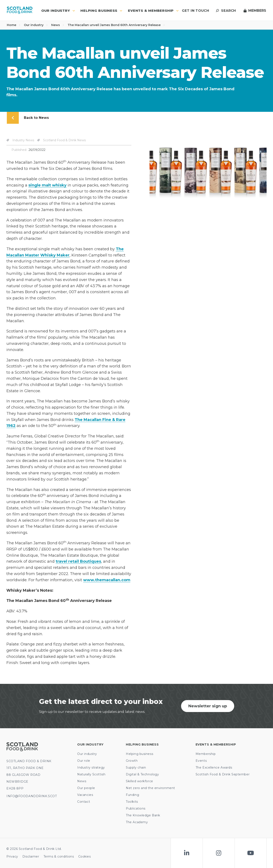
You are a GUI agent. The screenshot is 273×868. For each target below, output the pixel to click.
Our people (86, 788)
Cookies (85, 856)
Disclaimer (31, 856)
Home (14, 25)
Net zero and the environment (150, 788)
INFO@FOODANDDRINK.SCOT (32, 796)
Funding (132, 795)
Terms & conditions (59, 856)
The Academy (137, 822)
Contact (84, 802)
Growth (132, 761)
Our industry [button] (58, 11)
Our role (84, 761)
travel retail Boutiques (78, 561)
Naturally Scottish (91, 774)
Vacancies (85, 795)
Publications (136, 808)
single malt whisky (47, 185)
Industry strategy (91, 768)
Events (201, 761)
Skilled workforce (139, 781)
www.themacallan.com (107, 580)
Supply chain (136, 768)
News (58, 25)
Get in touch (195, 11)
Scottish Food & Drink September (223, 774)
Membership (206, 754)
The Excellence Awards (214, 768)
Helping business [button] (101, 11)
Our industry (36, 25)
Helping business (139, 754)
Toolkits (132, 802)
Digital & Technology (142, 774)
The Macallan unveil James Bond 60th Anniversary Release (116, 25)
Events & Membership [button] (153, 11)
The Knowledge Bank (143, 815)
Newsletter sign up (208, 706)
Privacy (12, 856)
